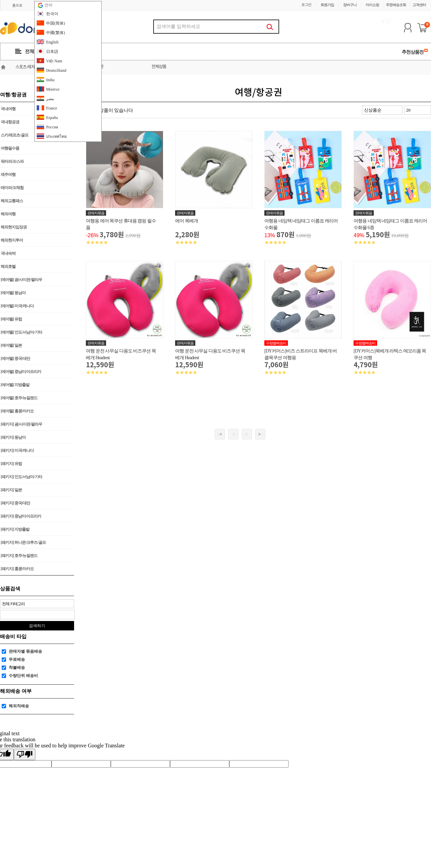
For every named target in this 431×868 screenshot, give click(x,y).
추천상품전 (415, 52)
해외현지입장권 (14, 227)
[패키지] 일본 (11, 490)
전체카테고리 (34, 51)
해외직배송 (19, 706)
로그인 (306, 5)
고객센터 (419, 5)
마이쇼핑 (372, 5)
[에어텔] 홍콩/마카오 (17, 411)
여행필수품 (10, 148)
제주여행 (8, 175)
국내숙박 (8, 253)
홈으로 (17, 5)
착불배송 (17, 668)
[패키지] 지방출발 (15, 529)
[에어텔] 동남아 (13, 293)
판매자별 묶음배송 (25, 651)
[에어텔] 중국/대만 (15, 359)
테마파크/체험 (12, 188)
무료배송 (17, 659)
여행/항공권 (93, 67)
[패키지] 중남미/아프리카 (21, 516)
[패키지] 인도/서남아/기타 (21, 477)
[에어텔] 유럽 (11, 319)
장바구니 (350, 5)
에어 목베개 (187, 221)
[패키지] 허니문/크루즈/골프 (23, 542)
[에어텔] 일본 (11, 345)
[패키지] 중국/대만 (15, 503)
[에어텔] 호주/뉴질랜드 (19, 398)
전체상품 (159, 67)
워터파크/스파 (12, 161)
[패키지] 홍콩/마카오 (17, 569)
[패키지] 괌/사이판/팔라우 (21, 424)
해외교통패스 (12, 201)
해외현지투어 (12, 240)
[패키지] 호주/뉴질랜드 (19, 556)
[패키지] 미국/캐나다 (17, 451)
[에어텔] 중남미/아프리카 (21, 372)
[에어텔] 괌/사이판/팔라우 (21, 280)
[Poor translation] (25, 754)
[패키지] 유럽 (11, 464)
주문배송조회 (396, 5)
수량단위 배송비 (23, 676)
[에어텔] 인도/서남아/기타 (21, 332)
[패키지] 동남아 (13, 437)
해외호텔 (8, 267)
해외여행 (8, 214)
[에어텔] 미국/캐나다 (17, 306)
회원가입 (327, 5)
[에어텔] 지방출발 (15, 385)
